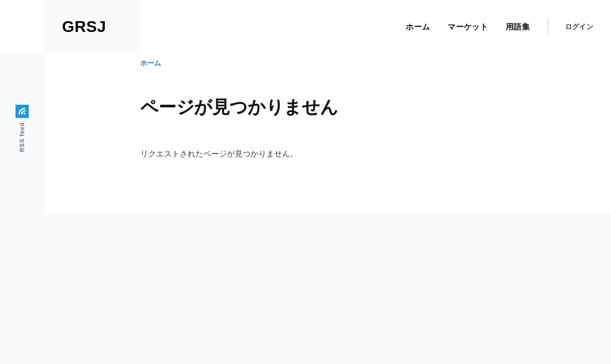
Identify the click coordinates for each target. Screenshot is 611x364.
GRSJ (84, 27)
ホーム (151, 63)
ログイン (579, 27)
